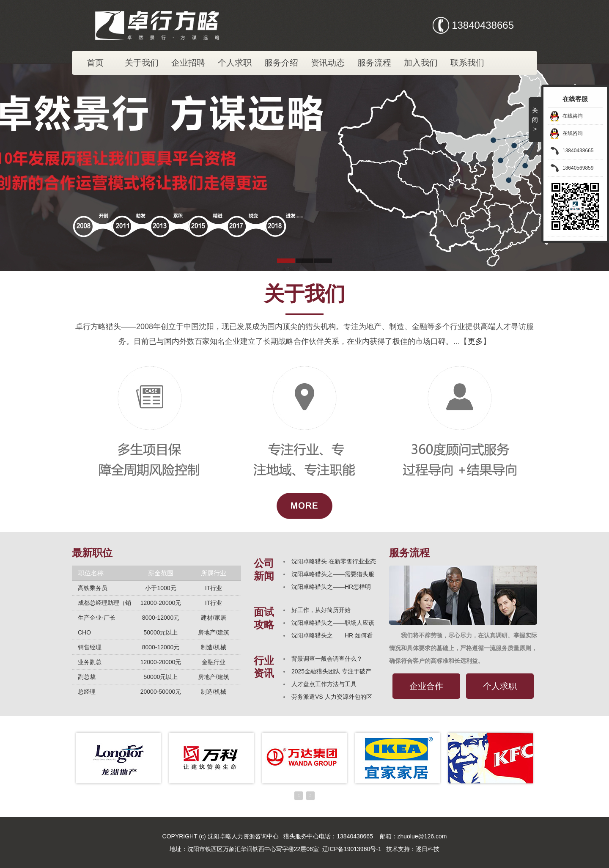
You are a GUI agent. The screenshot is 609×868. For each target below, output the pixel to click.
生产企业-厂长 (97, 618)
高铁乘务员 (93, 588)
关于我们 (142, 63)
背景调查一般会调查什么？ (327, 659)
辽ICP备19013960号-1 (352, 849)
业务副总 (90, 662)
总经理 (87, 692)
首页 (95, 63)
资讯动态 (328, 63)
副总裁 (87, 677)
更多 (475, 341)
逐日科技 (428, 849)
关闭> (535, 120)
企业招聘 (188, 63)
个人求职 (235, 63)
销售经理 (90, 647)
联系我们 (467, 63)
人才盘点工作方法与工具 (324, 684)
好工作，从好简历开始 (321, 610)
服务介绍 (281, 63)
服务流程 (374, 63)
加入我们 (421, 63)
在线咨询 (573, 116)
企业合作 (426, 686)
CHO (84, 632)
